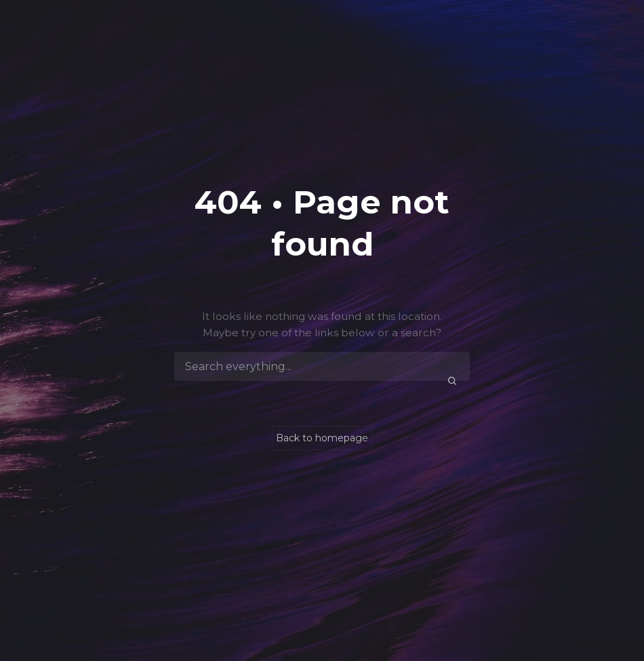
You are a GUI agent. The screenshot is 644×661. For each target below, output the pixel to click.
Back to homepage (322, 438)
